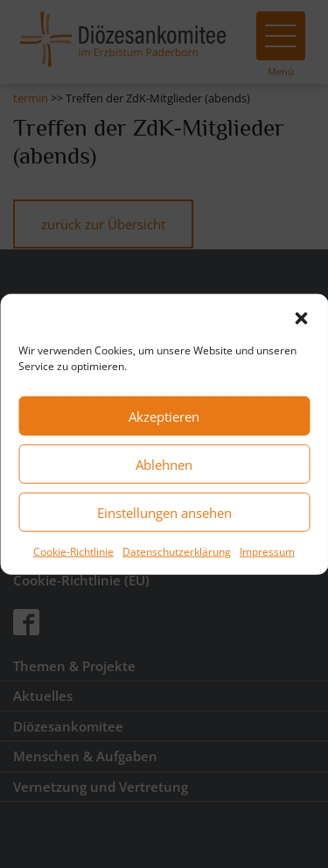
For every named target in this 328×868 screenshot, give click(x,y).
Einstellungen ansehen (164, 512)
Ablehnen (164, 464)
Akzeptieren (164, 416)
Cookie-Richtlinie (73, 552)
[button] (301, 317)
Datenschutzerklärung (177, 552)
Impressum (267, 552)
